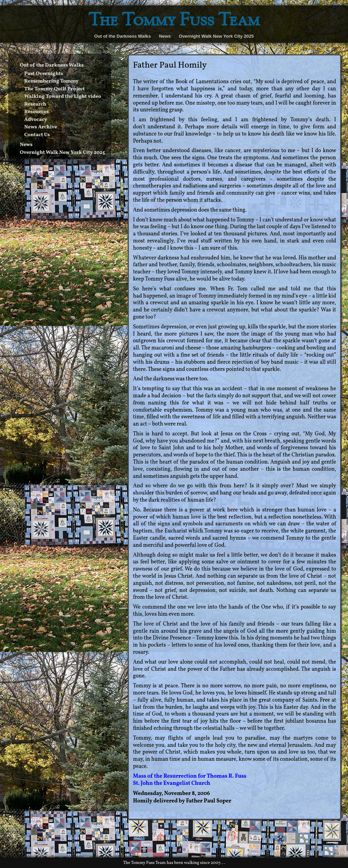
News (165, 36)
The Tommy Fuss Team (174, 21)
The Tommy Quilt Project (54, 89)
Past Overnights (43, 74)
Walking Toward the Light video (63, 97)
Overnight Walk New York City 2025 (216, 36)
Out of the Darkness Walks (123, 36)
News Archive (41, 127)
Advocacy (36, 120)
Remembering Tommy (51, 81)
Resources (36, 112)
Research (35, 104)
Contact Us (37, 135)
